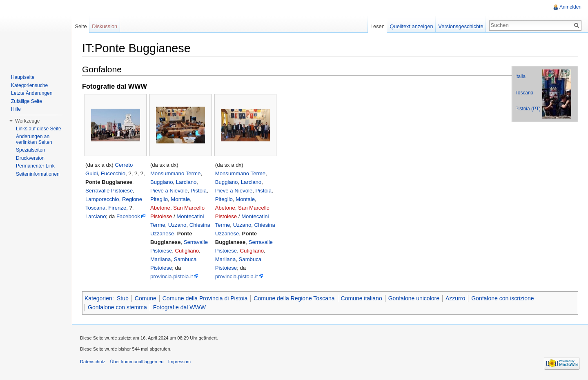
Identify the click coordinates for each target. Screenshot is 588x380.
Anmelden (570, 7)
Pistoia (199, 191)
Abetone (160, 208)
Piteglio (159, 199)
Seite (81, 26)
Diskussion (105, 26)
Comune (146, 298)
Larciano (96, 216)
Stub (123, 298)
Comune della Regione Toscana (294, 298)
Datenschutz (93, 362)
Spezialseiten (30, 150)
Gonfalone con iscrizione (502, 298)
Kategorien (98, 298)
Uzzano (177, 225)
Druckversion (30, 158)
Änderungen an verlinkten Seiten (34, 139)
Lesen (378, 26)
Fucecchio (113, 173)
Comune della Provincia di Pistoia (205, 298)
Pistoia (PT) (528, 109)
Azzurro (455, 298)
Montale (180, 199)
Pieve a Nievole (169, 191)
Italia (520, 76)
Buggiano (162, 182)
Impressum (179, 362)
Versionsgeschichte (461, 26)
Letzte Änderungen (32, 93)
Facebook (128, 216)
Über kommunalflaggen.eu (137, 362)
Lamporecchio (102, 199)
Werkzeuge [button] (27, 121)
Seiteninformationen (38, 174)
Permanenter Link (35, 166)
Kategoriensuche (29, 85)
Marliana (160, 259)
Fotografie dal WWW (179, 307)
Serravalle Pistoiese (109, 191)
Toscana (524, 93)
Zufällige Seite (27, 101)
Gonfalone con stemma (117, 307)
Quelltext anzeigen (412, 26)
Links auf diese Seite (39, 129)
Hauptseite (23, 77)
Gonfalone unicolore (414, 298)
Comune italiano (362, 298)
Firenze (117, 208)
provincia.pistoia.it (172, 276)
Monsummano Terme (175, 173)
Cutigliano (187, 251)
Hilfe (16, 109)
